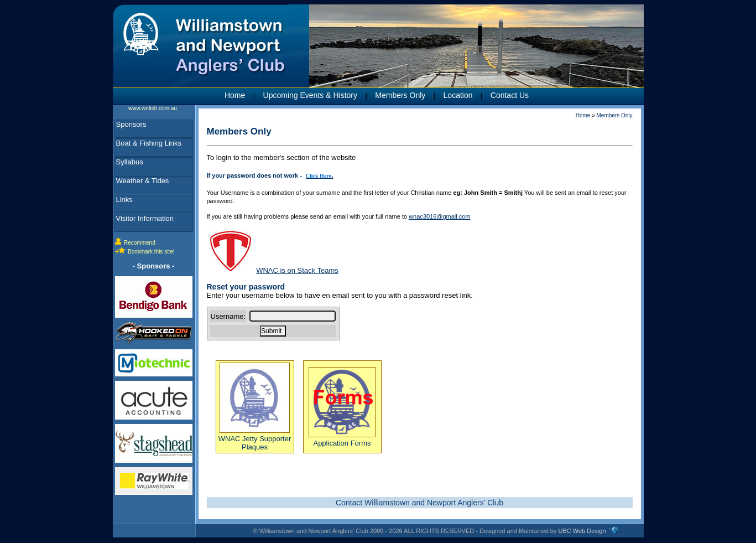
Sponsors (131, 124)
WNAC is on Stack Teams (297, 270)
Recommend (140, 243)
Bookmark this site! (151, 252)
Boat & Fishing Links (149, 143)
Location (458, 95)
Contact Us (510, 95)
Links (124, 200)
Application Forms (342, 439)
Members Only (400, 95)
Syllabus (130, 162)
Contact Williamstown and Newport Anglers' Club (419, 503)
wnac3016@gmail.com (439, 216)
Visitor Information (145, 218)
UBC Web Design (582, 531)
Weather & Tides (143, 181)
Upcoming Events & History (310, 95)
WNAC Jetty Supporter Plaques (255, 439)
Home (235, 95)
